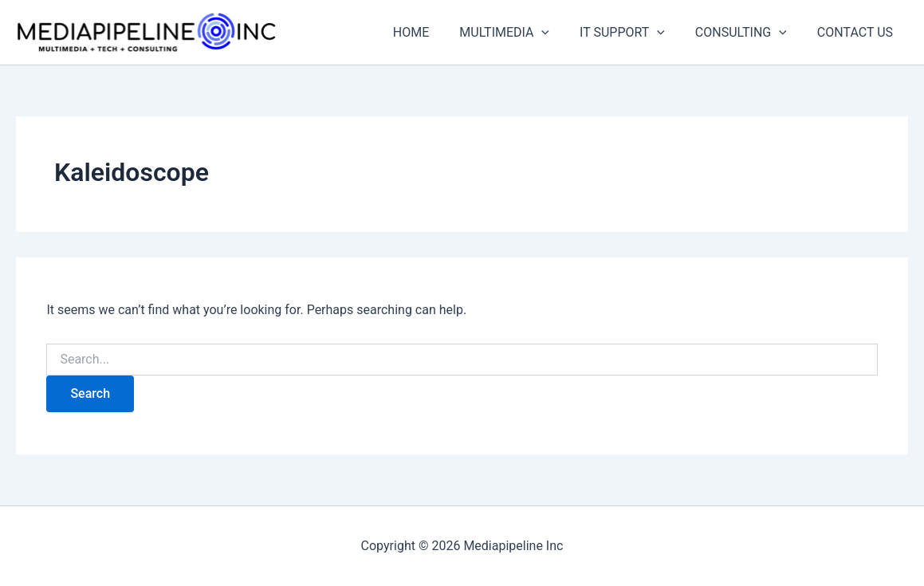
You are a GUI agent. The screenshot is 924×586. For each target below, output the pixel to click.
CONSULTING (748, 33)
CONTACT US (857, 32)
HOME (433, 32)
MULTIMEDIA (521, 33)
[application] (558, 33)
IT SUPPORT (634, 33)
